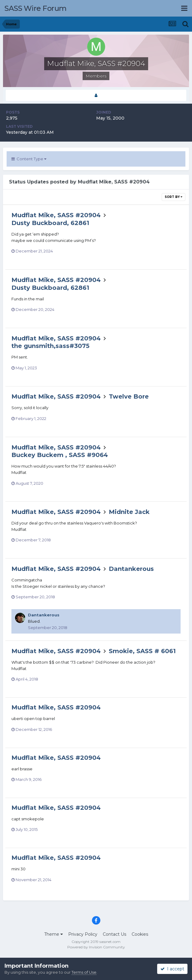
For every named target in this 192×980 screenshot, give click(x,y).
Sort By (174, 197)
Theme (53, 934)
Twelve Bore (129, 396)
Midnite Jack (129, 512)
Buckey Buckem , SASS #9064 (60, 455)
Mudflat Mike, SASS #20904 (56, 215)
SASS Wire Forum (36, 8)
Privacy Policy (83, 934)
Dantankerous (131, 569)
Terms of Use (84, 972)
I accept (172, 969)
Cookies (140, 934)
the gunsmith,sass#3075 (50, 346)
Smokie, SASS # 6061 (142, 651)
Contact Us (114, 934)
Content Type (29, 159)
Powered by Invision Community (96, 947)
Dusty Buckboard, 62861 (50, 223)
